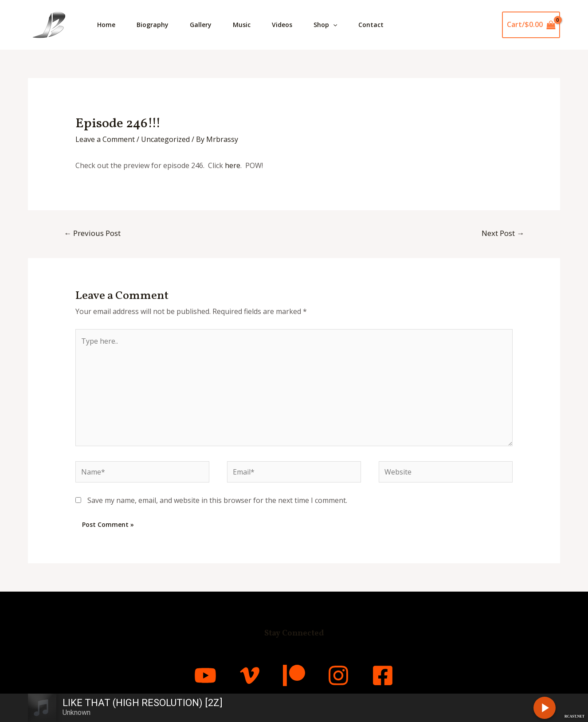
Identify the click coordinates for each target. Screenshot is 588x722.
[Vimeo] (250, 675)
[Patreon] (294, 675)
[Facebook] (383, 675)
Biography (153, 25)
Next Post (503, 233)
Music (242, 25)
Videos (282, 25)
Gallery (201, 25)
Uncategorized (165, 139)
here (233, 165)
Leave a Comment (105, 139)
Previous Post (92, 233)
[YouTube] (205, 675)
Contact (371, 25)
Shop (325, 25)
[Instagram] (338, 675)
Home (106, 25)
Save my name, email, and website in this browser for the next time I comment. (217, 500)
